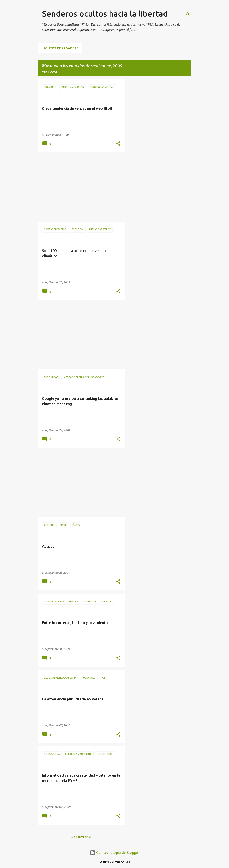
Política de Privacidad (61, 48)
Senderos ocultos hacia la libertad (105, 14)
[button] (118, 144)
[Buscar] (188, 14)
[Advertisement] (80, 187)
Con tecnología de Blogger (114, 853)
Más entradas (82, 837)
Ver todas (50, 72)
